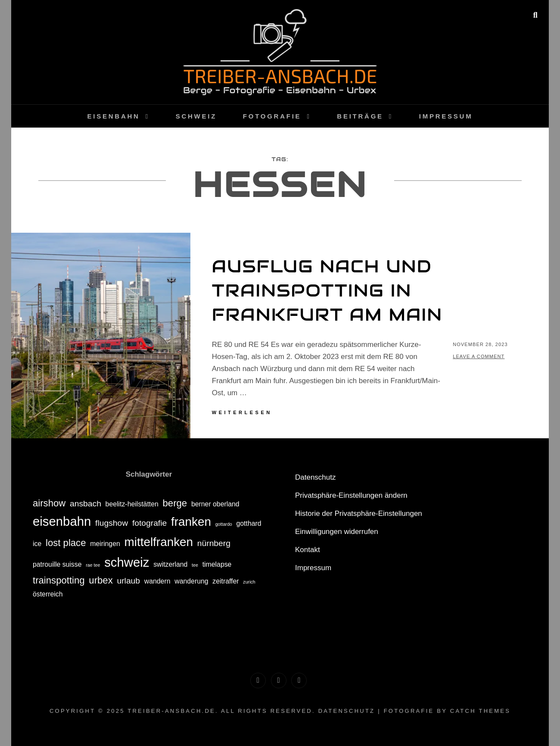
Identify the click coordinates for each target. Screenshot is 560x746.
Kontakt (308, 550)
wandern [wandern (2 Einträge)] (157, 581)
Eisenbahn (114, 116)
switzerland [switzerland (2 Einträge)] (170, 564)
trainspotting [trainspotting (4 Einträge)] (59, 580)
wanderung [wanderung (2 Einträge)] (191, 581)
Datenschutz (316, 477)
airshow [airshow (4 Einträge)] (49, 503)
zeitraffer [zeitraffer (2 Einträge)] (226, 581)
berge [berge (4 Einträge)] (175, 503)
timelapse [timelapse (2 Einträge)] (217, 564)
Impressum (446, 116)
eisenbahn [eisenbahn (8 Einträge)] (62, 521)
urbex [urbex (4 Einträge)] (101, 580)
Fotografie (272, 116)
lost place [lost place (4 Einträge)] (66, 543)
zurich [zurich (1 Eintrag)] (249, 582)
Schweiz (196, 116)
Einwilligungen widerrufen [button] (337, 532)
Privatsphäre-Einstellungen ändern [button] (351, 495)
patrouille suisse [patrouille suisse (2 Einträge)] (57, 564)
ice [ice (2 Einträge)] (37, 544)
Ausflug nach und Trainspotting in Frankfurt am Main (327, 290)
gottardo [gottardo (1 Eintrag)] (224, 524)
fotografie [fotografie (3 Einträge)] (149, 523)
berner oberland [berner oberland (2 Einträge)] (215, 504)
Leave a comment (479, 356)
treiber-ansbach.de (171, 711)
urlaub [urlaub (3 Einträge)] (128, 581)
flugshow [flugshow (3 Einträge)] (112, 523)
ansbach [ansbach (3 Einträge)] (86, 504)
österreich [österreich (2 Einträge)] (48, 594)
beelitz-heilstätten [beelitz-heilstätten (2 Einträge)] (132, 504)
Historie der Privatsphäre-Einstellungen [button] (359, 513)
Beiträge (360, 116)
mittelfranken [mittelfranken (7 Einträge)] (159, 542)
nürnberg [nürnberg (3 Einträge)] (214, 543)
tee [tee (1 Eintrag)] (195, 565)
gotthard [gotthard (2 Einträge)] (249, 523)
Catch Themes (480, 711)
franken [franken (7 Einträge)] (191, 522)
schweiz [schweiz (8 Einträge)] (127, 562)
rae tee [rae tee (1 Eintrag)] (93, 565)
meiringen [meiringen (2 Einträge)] (105, 544)
